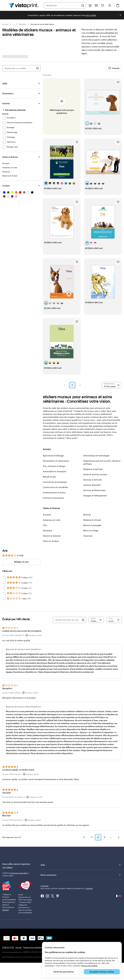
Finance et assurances (53, 498)
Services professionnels (94, 490)
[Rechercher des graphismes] (37, 68)
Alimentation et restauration (56, 461)
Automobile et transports (55, 471)
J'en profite (91, 15)
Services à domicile (93, 480)
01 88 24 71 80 (8, 935)
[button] (64, 385)
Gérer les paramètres (64, 972)
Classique (47, 530)
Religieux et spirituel (93, 469)
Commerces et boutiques (55, 482)
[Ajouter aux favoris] (118, 82)
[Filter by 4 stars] (4, 583)
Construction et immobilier (55, 487)
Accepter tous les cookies (102, 972)
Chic (45, 525)
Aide (81, 865)
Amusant (47, 515)
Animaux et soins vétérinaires (42, 24)
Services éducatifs (92, 485)
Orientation (8, 93)
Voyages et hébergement (95, 495)
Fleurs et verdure (51, 541)
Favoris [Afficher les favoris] (114, 68)
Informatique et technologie (96, 456)
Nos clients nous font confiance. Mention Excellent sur (67, 888)
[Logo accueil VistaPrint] (24, 5)
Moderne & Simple (92, 520)
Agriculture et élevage (53, 456)
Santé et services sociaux (95, 474)
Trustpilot (44, 886)
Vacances (88, 536)
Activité (6, 103)
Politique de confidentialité (34, 935)
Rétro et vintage (91, 530)
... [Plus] (14, 24)
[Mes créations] (96, 5)
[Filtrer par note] (96, 620)
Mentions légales (59, 935)
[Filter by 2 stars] (4, 593)
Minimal (87, 515)
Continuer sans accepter (55, 947)
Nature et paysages (92, 525)
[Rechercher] (83, 5)
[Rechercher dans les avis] (68, 620)
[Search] (83, 620)
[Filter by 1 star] (4, 598)
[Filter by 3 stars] (4, 588)
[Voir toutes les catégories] (14, 110)
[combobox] (63, 5)
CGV (49, 935)
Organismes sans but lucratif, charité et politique (102, 462)
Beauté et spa (49, 477)
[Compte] (110, 5)
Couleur (6, 186)
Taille (5, 83)
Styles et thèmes (10, 157)
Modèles (22, 24)
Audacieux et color (52, 520)
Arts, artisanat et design (54, 466)
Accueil (5, 24)
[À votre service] (90, 5)
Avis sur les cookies (89, 966)
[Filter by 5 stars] (4, 577)
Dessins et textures (52, 536)
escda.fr (6, 901)
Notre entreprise (81, 875)
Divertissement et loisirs (54, 492)
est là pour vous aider (19, 873)
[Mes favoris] (103, 5)
